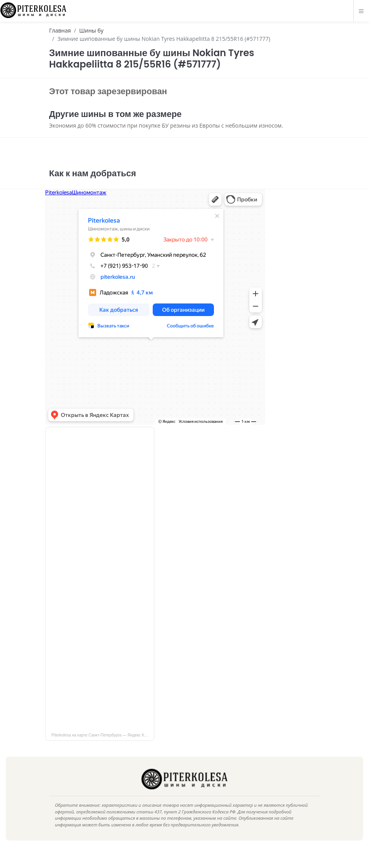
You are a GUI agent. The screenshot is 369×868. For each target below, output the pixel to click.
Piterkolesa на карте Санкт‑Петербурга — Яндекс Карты (102, 747)
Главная (60, 30)
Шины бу (91, 30)
